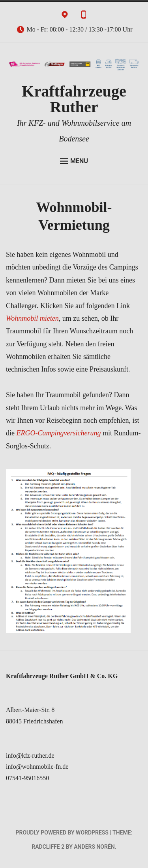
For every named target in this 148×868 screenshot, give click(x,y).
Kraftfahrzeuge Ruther (74, 99)
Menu (74, 161)
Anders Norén (94, 847)
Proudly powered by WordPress (62, 833)
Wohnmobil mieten (32, 318)
